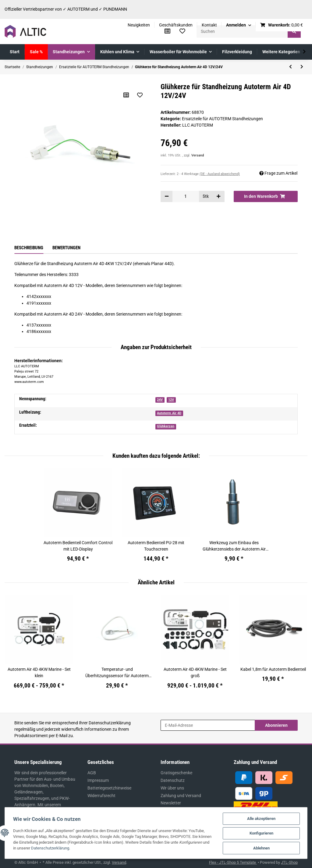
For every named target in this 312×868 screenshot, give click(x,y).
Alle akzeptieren (261, 818)
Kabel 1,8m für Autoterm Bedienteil (273, 669)
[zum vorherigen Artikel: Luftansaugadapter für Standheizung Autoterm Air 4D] (291, 67)
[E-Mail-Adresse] (208, 725)
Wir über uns (172, 788)
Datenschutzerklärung (110, 723)
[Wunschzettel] (182, 31)
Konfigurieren (261, 833)
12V (171, 400)
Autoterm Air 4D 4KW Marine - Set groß (195, 672)
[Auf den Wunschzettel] (140, 95)
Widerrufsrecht (101, 796)
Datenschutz (173, 780)
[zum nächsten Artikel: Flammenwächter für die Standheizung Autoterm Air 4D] (302, 67)
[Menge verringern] (167, 196)
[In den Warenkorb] (266, 196)
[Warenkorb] (282, 25)
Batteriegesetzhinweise (109, 788)
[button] (239, 25)
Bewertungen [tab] (66, 248)
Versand (198, 155)
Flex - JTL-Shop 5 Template (233, 862)
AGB (92, 773)
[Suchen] (242, 32)
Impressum (98, 780)
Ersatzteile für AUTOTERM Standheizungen (222, 119)
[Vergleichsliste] (167, 31)
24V (160, 400)
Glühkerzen (166, 426)
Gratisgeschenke (176, 773)
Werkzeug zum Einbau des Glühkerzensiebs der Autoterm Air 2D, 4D (234, 546)
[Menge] (186, 196)
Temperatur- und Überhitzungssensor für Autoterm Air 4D (117, 673)
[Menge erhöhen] (218, 196)
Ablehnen (261, 848)
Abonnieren (276, 725)
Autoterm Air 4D (169, 413)
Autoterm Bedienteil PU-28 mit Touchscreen (156, 546)
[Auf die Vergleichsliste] (126, 95)
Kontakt (209, 25)
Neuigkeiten (139, 25)
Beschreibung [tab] (29, 248)
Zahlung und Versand (181, 796)
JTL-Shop (289, 862)
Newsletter (171, 803)
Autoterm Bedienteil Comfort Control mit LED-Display (78, 546)
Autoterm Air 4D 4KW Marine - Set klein (39, 672)
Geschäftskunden (176, 25)
